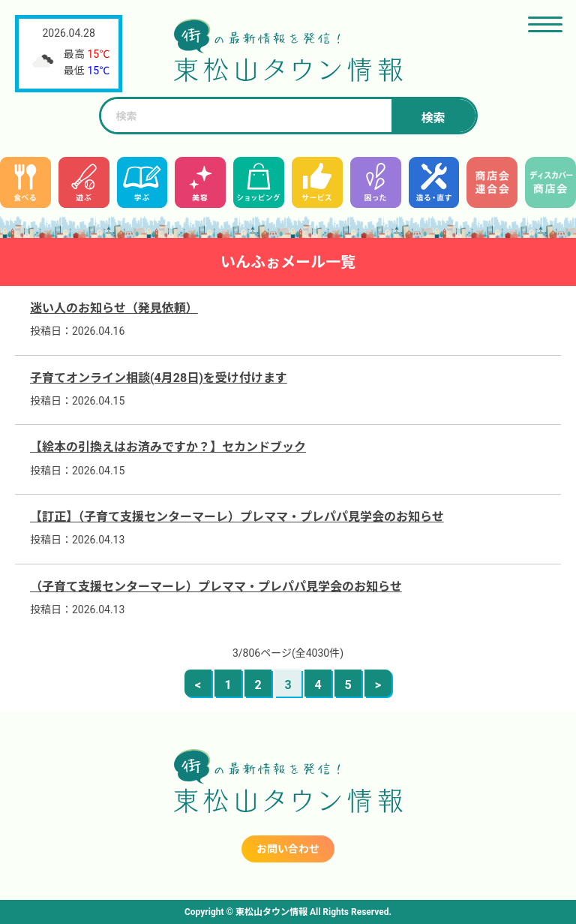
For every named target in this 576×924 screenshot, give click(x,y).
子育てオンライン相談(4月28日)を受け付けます (159, 378)
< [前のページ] (198, 685)
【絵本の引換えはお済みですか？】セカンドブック (168, 447)
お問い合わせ (288, 849)
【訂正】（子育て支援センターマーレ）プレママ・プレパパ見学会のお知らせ (237, 517)
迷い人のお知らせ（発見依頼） (114, 308)
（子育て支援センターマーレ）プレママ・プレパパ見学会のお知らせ (216, 587)
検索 (433, 118)
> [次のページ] (378, 685)
